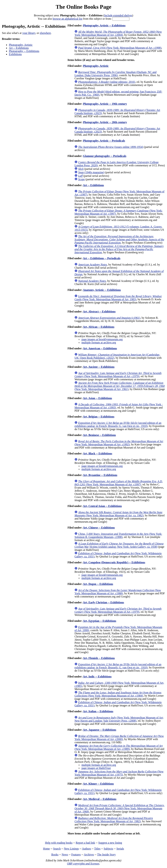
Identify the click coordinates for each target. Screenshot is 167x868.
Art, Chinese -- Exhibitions (99, 528)
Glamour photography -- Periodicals (105, 156)
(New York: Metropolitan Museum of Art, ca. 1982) (118, 514)
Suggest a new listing (110, 843)
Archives (89, 855)
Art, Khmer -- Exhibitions (98, 784)
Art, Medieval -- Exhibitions (100, 799)
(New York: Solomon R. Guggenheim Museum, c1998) (118, 535)
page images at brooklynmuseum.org (102, 339)
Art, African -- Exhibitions (98, 327)
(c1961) (109, 318)
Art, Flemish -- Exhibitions (99, 658)
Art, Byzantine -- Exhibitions (100, 475)
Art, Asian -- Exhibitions (97, 398)
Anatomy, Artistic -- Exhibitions (102, 290)
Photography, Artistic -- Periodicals (104, 141)
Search (57, 849)
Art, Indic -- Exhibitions (97, 677)
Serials (120, 849)
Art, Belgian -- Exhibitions (98, 417)
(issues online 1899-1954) (111, 147)
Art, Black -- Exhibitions (97, 453)
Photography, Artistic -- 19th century (105, 104)
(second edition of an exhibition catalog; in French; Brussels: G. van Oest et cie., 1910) (118, 424)
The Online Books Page (83, 7)
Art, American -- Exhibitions (100, 348)
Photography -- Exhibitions (24, 51)
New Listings (71, 849)
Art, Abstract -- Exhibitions (99, 312)
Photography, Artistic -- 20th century (105, 122)
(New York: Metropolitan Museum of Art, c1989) (119, 747)
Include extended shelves (118, 15)
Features (76, 855)
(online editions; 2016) (107, 82)
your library (29, 33)
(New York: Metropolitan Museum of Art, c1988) (118, 592)
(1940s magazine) (91, 172)
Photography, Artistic (21, 45)
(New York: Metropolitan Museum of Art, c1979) (118, 375)
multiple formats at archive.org (99, 342)
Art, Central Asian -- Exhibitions (102, 506)
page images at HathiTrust (96, 768)
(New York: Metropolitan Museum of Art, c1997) (119, 483)
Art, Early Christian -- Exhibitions (103, 602)
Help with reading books (59, 843)
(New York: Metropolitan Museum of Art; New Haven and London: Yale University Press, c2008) (119, 719)
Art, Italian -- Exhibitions (98, 711)
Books (55, 855)
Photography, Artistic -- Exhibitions (104, 25)
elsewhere (45, 33)
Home (46, 849)
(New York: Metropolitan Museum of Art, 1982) (114, 820)
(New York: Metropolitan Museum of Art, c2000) (119, 738)
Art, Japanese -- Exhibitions (99, 730)
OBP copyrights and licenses (83, 864)
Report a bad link (85, 843)
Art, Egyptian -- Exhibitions (99, 621)
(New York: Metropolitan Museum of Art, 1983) (118, 298)
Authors (86, 849)
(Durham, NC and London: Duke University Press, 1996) (115, 74)
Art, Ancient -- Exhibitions (99, 367)
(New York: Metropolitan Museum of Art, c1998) (120, 48)
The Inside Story (106, 855)
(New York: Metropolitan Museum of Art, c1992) (119, 443)
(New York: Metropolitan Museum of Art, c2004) (118, 33)
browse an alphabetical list (67, 19)
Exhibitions (15, 54)
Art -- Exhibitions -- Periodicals (102, 258)
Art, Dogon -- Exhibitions (98, 584)
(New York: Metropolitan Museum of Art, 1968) (119, 808)
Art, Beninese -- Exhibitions (99, 435)
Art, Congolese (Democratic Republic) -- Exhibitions (114, 562)
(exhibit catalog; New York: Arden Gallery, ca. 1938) (119, 545)
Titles (97, 849)
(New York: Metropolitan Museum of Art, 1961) (119, 386)
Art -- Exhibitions (19, 48)
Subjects (108, 849)
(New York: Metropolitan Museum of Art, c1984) (118, 694)
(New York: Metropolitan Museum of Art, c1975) (119, 773)
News (65, 855)
